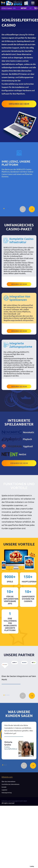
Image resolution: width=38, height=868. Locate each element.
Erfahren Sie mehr (19, 104)
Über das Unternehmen (8, 781)
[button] (23, 209)
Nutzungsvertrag (7, 793)
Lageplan (4, 790)
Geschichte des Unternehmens (10, 784)
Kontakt (4, 787)
